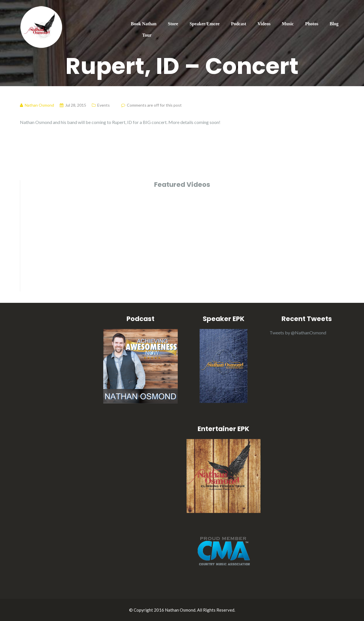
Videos (264, 24)
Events (104, 105)
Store (173, 24)
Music (288, 24)
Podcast (238, 24)
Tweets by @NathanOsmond (298, 333)
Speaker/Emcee (204, 24)
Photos (312, 24)
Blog (334, 24)
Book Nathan (144, 24)
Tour (147, 35)
